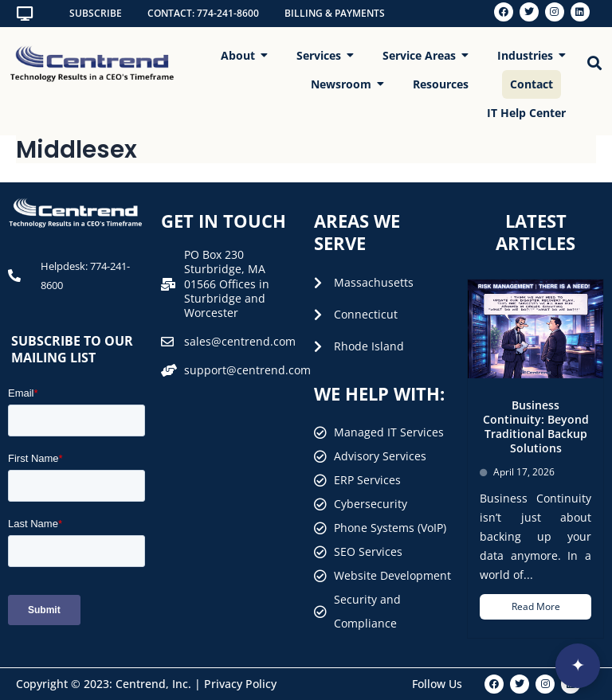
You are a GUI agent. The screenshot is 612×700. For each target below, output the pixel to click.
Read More (536, 606)
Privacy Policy (240, 684)
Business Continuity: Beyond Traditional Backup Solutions (536, 427)
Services (323, 55)
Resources (441, 84)
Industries (529, 55)
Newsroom (345, 84)
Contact (532, 84)
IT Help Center (526, 113)
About (242, 55)
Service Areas (423, 55)
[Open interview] (578, 666)
